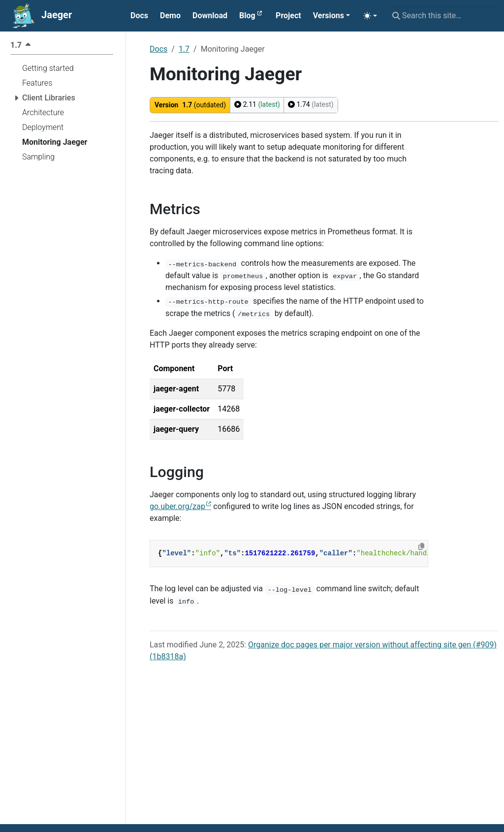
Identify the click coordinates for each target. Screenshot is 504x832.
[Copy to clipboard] (421, 546)
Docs (158, 49)
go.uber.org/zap (177, 506)
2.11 (257, 104)
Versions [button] (329, 16)
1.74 (311, 104)
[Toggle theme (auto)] (370, 16)
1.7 (184, 49)
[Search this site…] (442, 16)
